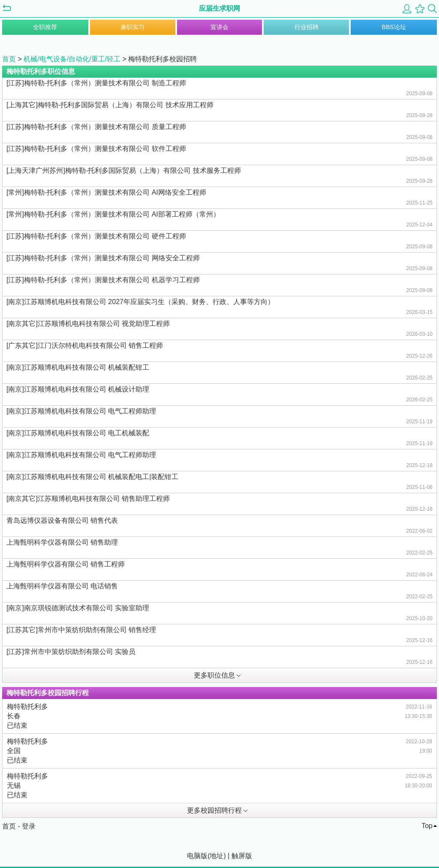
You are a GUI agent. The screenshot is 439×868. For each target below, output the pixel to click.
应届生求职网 (219, 8)
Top (427, 826)
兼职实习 (132, 27)
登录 (29, 826)
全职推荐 (45, 27)
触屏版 (242, 856)
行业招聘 (307, 27)
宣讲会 (219, 27)
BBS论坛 (394, 27)
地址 (216, 856)
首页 (9, 59)
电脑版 (197, 856)
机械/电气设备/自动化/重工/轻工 (72, 59)
